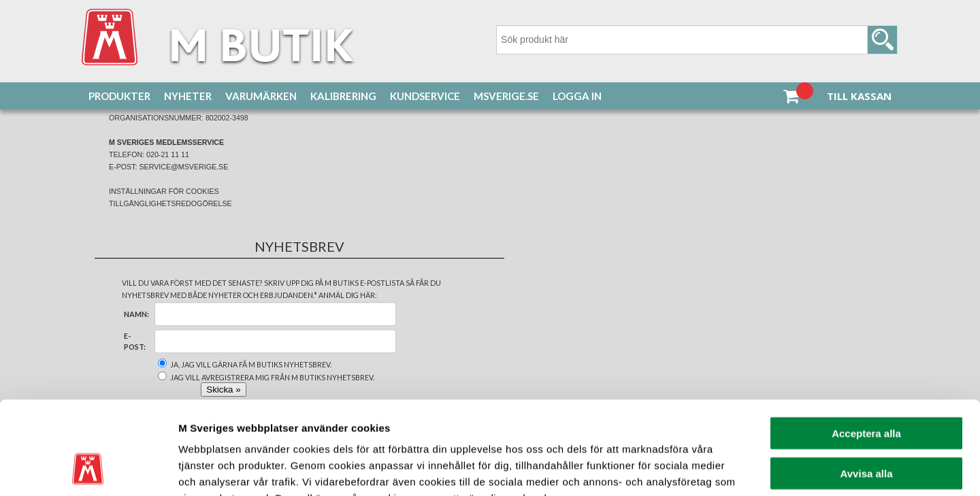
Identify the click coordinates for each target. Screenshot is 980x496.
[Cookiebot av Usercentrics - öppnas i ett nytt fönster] (88, 469)
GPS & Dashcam (245, 130)
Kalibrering (343, 96)
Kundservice (425, 96)
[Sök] (697, 40)
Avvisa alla (867, 390)
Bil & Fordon (183, 130)
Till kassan (859, 96)
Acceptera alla (866, 349)
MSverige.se (506, 96)
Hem (98, 130)
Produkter (119, 96)
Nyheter (188, 96)
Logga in (577, 96)
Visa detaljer (739, 469)
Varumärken (261, 96)
